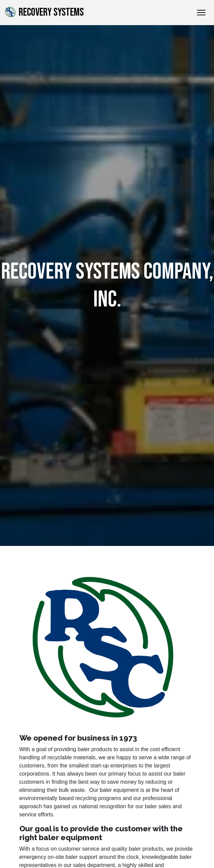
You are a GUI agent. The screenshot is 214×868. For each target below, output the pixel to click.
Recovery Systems (44, 12)
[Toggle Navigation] (201, 13)
